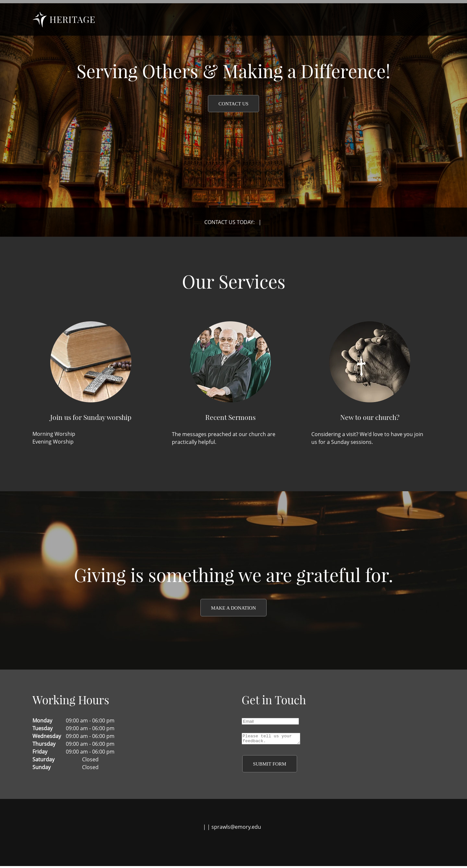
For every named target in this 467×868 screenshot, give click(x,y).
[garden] (64, 19)
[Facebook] (217, 847)
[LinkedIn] (237, 847)
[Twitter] (227, 847)
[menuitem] (285, 19)
